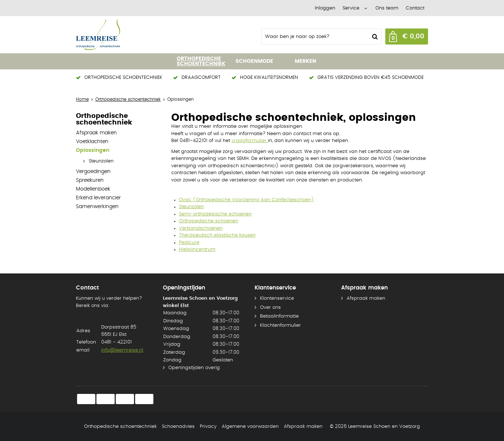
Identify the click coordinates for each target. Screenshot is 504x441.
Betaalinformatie (279, 316)
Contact (415, 8)
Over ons (270, 308)
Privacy (208, 427)
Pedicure (189, 243)
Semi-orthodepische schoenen (215, 214)
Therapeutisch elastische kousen (217, 235)
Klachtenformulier (280, 325)
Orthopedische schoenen (209, 221)
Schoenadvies (178, 427)
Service (351, 8)
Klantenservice (277, 298)
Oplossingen (93, 150)
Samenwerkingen (97, 207)
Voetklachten (92, 142)
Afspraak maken (96, 133)
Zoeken (374, 37)
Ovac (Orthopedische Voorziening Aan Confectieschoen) (247, 200)
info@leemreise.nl (122, 350)
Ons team (387, 8)
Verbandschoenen (201, 228)
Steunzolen (101, 161)
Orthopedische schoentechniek (120, 427)
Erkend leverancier (98, 198)
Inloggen (325, 8)
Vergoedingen (93, 172)
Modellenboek (93, 189)
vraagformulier (250, 141)
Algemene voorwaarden (250, 427)
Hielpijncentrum (197, 250)
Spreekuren (90, 180)
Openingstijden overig (194, 368)
